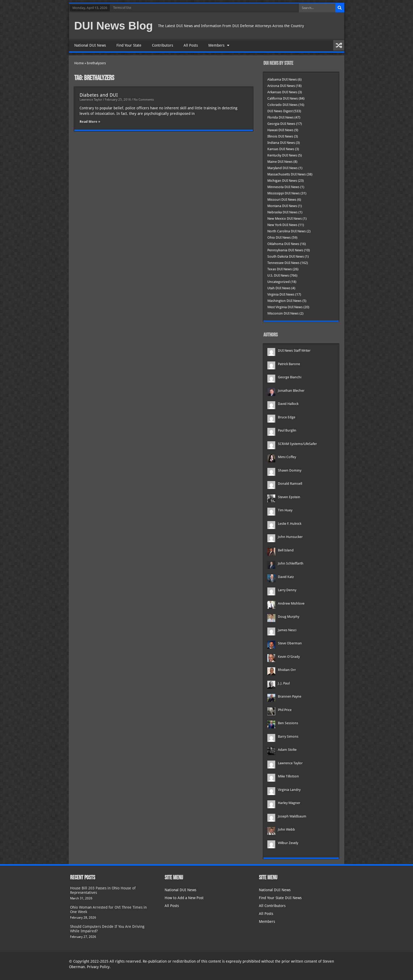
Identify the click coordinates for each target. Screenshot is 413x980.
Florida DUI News (281, 117)
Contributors (163, 45)
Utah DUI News (279, 288)
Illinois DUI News (280, 136)
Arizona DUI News (281, 86)
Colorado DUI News (282, 105)
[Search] (340, 8)
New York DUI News (282, 225)
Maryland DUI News (282, 168)
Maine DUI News (280, 162)
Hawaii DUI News (280, 130)
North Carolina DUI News (287, 231)
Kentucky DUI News (282, 155)
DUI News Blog (114, 26)
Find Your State (129, 45)
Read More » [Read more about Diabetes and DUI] (90, 122)
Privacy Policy (98, 967)
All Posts (191, 45)
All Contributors (272, 906)
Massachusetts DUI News (287, 174)
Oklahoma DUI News (283, 244)
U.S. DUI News (278, 275)
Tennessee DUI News (283, 263)
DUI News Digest (280, 111)
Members (219, 45)
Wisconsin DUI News (283, 313)
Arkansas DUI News (282, 92)
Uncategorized (279, 282)
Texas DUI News (280, 269)
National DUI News (90, 45)
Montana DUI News (282, 206)
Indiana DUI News (281, 143)
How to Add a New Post (184, 898)
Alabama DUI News (282, 79)
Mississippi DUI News (284, 193)
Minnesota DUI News (283, 187)
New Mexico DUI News (285, 219)
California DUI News (283, 98)
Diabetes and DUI (99, 95)
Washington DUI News (284, 301)
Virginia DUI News (281, 294)
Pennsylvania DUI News (285, 250)
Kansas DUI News (281, 149)
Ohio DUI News (279, 237)
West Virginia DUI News (285, 307)
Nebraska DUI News (282, 212)
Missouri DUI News (282, 200)
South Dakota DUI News (286, 256)
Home (79, 63)
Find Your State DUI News (280, 898)
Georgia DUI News (281, 124)
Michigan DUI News (282, 181)
